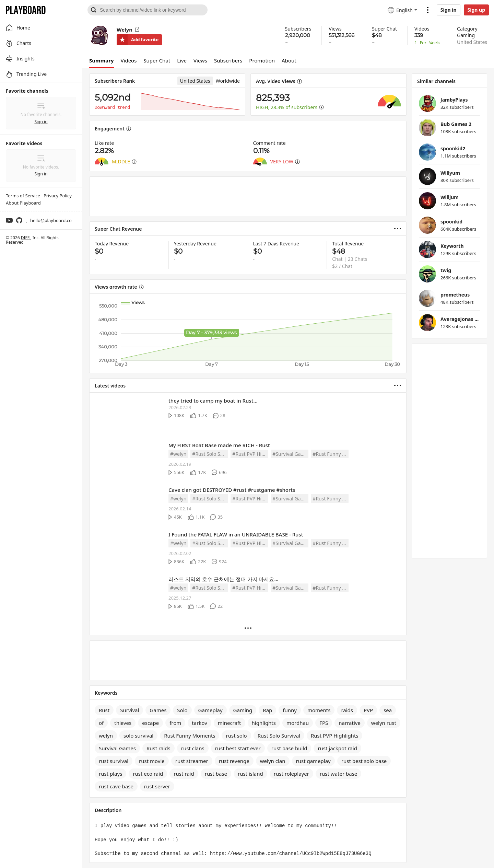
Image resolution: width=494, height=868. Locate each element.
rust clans (193, 748)
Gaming (466, 35)
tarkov (199, 723)
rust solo (236, 736)
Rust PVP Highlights (334, 736)
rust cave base (116, 786)
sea (388, 710)
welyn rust (384, 723)
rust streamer (192, 761)
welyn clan (273, 761)
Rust (104, 710)
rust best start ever (238, 748)
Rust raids (158, 748)
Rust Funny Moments (190, 736)
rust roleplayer (291, 774)
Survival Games (117, 748)
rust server (157, 786)
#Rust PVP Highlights (250, 454)
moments (319, 710)
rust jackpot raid (337, 748)
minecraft (230, 723)
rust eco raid (148, 774)
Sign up (476, 10)
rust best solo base (364, 761)
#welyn (178, 454)
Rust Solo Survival (279, 736)
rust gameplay (313, 761)
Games (158, 710)
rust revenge (234, 761)
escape (150, 723)
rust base (216, 774)
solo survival (138, 736)
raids (347, 710)
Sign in (449, 10)
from (175, 723)
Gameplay (210, 710)
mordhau (298, 723)
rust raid (184, 774)
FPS (324, 723)
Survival (130, 710)
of (101, 723)
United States (472, 42)
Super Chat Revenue (118, 229)
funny (290, 710)
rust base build (289, 748)
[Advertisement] (248, 196)
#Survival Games (290, 454)
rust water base (338, 774)
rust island (250, 774)
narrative (350, 723)
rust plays (110, 774)
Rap (267, 710)
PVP (368, 710)
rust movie (152, 761)
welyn (106, 736)
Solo (182, 710)
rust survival (114, 761)
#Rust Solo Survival (210, 454)
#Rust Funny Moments (331, 454)
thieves (123, 723)
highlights (264, 723)
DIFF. (26, 238)
